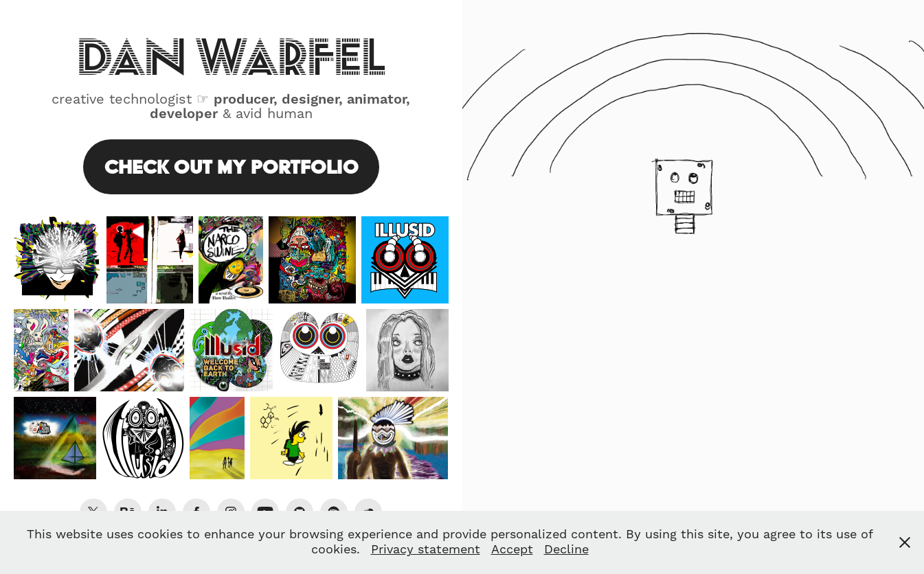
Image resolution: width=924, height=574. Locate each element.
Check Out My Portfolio (231, 167)
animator (376, 100)
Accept (512, 550)
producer (244, 100)
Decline (566, 550)
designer (310, 100)
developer (184, 114)
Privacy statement (426, 550)
